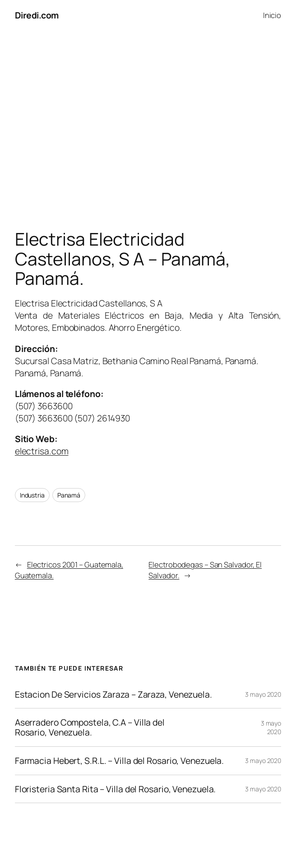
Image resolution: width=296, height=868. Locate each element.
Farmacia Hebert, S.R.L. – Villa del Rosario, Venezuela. (120, 761)
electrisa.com (42, 451)
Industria (32, 495)
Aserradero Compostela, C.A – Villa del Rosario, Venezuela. (90, 727)
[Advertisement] (148, 125)
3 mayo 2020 (263, 694)
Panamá (69, 495)
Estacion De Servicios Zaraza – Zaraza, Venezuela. (113, 694)
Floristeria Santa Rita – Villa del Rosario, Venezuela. (116, 789)
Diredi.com (37, 15)
